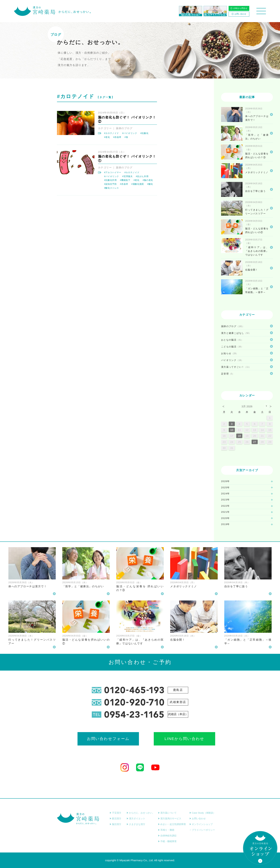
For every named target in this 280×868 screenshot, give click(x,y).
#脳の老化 (148, 180)
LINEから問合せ (239, 8)
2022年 (225, 506)
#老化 (107, 137)
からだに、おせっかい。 (141, 813)
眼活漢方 (115, 819)
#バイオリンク (130, 133)
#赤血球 (117, 137)
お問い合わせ (239, 14)
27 (255, 442)
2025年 (225, 488)
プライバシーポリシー (202, 830)
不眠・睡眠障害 (167, 841)
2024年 (225, 494)
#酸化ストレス (112, 188)
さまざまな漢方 (136, 824)
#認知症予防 (110, 184)
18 (239, 436)
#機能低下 (125, 180)
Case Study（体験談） (202, 813)
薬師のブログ (124, 128)
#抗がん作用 (142, 176)
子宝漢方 (115, 813)
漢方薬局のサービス (170, 819)
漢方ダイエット (136, 819)
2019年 (225, 524)
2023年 (225, 500)
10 (232, 430)
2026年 (225, 481)
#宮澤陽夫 (127, 176)
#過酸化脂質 (137, 184)
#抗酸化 (144, 133)
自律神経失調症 (167, 836)
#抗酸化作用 (110, 180)
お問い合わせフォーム (108, 739)
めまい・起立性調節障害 (172, 824)
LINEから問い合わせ (172, 739)
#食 (126, 137)
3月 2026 (247, 406)
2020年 (225, 518)
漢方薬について (167, 813)
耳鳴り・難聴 (166, 830)
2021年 (225, 512)
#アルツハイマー (113, 172)
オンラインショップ (201, 824)
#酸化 (150, 184)
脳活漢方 (115, 824)
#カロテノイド (112, 133)
